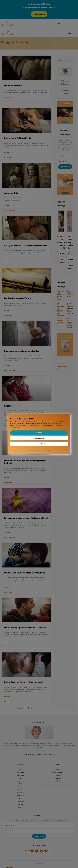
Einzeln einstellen (39, 444)
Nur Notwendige (39, 438)
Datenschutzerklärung (35, 450)
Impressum (47, 450)
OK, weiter (39, 433)
